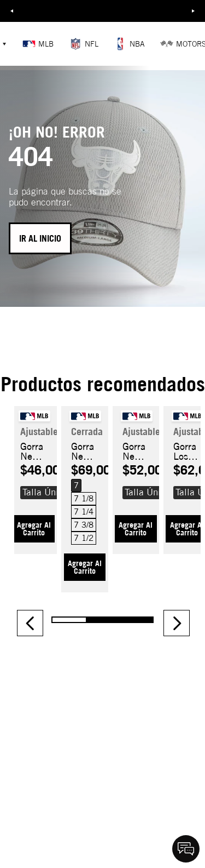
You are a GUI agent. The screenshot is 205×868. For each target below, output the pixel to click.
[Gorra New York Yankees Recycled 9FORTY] (136, 476)
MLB (38, 44)
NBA (129, 44)
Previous (11, 11)
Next (194, 11)
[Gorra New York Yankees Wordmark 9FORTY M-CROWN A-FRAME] (34, 476)
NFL (84, 44)
